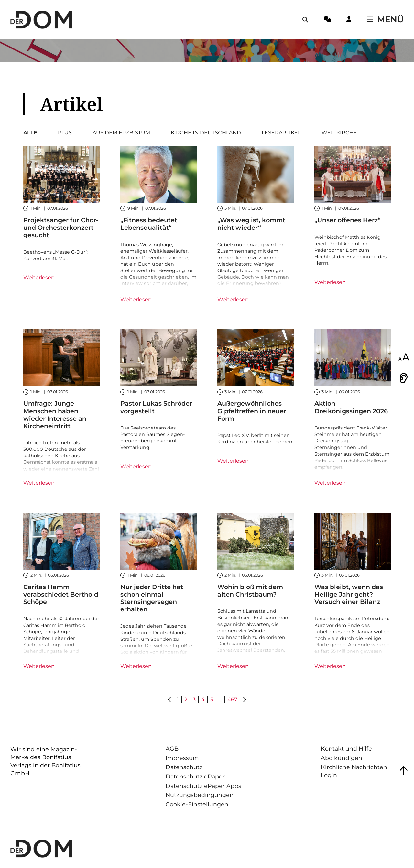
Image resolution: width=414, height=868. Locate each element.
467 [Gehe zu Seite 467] (232, 699)
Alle (30, 133)
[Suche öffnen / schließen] (305, 20)
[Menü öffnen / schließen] (385, 20)
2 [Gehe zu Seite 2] (186, 699)
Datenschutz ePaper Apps (203, 786)
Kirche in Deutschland (206, 133)
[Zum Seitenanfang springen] (404, 771)
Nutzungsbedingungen (200, 795)
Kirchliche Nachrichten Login (354, 771)
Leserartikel (281, 133)
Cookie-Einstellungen (197, 804)
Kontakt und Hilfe (346, 749)
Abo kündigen (342, 758)
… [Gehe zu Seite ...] (220, 699)
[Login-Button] (349, 20)
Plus (65, 133)
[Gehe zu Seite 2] (244, 700)
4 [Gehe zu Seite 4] (203, 699)
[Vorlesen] (404, 378)
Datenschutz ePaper (195, 776)
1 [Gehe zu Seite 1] (178, 699)
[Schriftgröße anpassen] (404, 357)
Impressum (182, 758)
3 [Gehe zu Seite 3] (194, 699)
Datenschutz (184, 767)
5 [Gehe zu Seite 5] (212, 699)
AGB (172, 749)
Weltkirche (339, 133)
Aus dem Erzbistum (121, 133)
